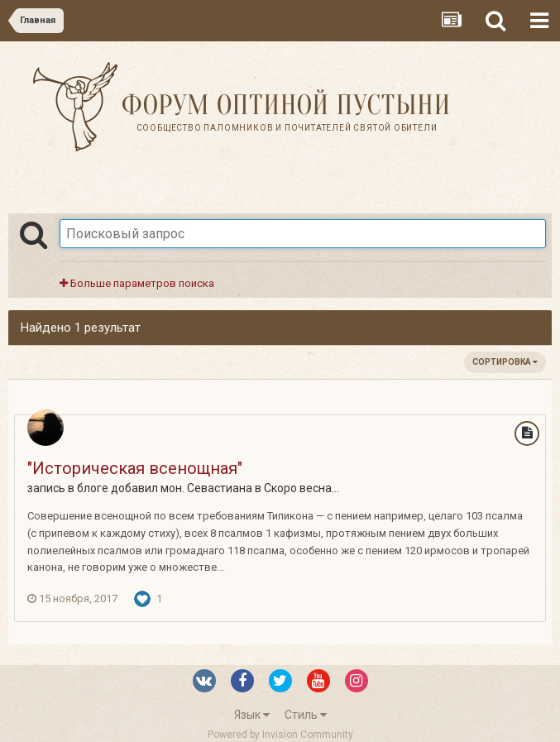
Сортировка (505, 362)
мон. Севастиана (206, 488)
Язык (252, 715)
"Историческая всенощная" (135, 468)
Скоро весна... (302, 488)
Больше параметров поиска (137, 283)
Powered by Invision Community (280, 735)
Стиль (306, 715)
